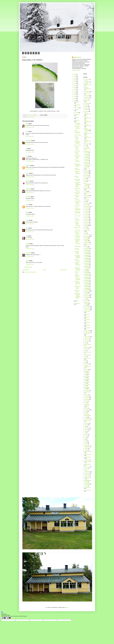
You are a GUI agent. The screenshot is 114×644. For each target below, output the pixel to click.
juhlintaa (86, 172)
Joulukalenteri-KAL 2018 (87, 152)
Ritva (27, 124)
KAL (85, 179)
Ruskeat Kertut (78, 135)
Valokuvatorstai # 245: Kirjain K (78, 288)
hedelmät (86, 111)
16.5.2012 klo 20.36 (30, 177)
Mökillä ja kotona (76, 153)
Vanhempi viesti (64, 270)
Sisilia (86, 413)
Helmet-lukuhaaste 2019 (88, 121)
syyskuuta (77, 110)
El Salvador (87, 103)
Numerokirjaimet (88, 345)
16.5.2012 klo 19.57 (30, 169)
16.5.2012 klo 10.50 (30, 136)
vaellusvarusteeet (88, 452)
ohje (85, 351)
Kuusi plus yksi (78, 145)
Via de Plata (87, 467)
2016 (75, 93)
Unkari (86, 443)
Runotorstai (87, 396)
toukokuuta (77, 120)
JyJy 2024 (87, 174)
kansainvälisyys (88, 189)
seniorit (86, 408)
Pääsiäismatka (87, 392)
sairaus (86, 401)
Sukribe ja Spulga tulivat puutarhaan (77, 224)
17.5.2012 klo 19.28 (30, 216)
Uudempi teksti (26, 270)
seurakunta (87, 410)
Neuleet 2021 (87, 328)
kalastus (86, 187)
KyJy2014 (86, 221)
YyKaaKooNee (88, 488)
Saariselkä (87, 399)
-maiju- (27, 220)
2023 (75, 80)
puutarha (86, 370)
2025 (75, 76)
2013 (75, 98)
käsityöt (86, 226)
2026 (75, 74)
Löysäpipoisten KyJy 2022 (88, 283)
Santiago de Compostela (87, 405)
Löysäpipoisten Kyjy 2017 (88, 272)
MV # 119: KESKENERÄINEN (77, 142)
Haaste (76, 130)
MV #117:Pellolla (77, 216)
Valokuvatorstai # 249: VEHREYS (78, 127)
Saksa (86, 403)
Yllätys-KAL (87, 476)
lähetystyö (87, 248)
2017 (75, 91)
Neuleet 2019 (87, 322)
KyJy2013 (86, 219)
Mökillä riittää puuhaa (77, 193)
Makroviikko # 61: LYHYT (77, 133)
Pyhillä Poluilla (77, 247)
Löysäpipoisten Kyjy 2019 (88, 278)
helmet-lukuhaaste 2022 (88, 133)
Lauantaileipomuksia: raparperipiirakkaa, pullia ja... (78, 185)
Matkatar (28, 181)
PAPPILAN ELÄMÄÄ (44, 8)
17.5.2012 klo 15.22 (30, 208)
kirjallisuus (87, 196)
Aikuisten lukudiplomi (87, 82)
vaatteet (86, 450)
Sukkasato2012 (88, 420)
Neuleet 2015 (87, 311)
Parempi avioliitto (88, 352)
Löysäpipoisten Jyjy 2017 (88, 250)
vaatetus (86, 448)
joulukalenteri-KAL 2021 (87, 160)
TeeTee (27, 261)
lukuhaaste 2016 (88, 244)
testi (85, 433)
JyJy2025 (86, 177)
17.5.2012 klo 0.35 (30, 193)
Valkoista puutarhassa (77, 161)
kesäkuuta (77, 117)
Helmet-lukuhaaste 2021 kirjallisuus (88, 130)
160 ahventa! (77, 230)
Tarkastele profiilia (76, 70)
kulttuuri (86, 205)
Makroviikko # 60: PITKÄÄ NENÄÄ (78, 165)
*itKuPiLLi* (28, 189)
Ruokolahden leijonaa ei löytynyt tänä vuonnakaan (77, 242)
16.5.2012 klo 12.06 (30, 144)
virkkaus (86, 469)
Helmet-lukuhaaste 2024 (88, 141)
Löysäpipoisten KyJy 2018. (88, 275)
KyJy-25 (86, 216)
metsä (86, 299)
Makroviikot (32, 117)
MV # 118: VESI (77, 177)
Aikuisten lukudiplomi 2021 (88, 88)
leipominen (87, 236)
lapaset (86, 229)
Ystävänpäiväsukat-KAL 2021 (88, 484)
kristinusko (87, 203)
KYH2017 (86, 214)
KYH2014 (86, 210)
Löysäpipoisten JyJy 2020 (88, 259)
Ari (26, 149)
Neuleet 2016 (87, 314)
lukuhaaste (87, 242)
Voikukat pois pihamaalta (77, 212)
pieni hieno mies (88, 358)
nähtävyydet (87, 347)
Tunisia (86, 436)
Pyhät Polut (87, 390)
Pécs (85, 356)
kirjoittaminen (87, 197)
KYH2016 (86, 213)
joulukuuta (77, 102)
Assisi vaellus (87, 101)
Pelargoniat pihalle (77, 196)
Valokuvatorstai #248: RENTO (78, 157)
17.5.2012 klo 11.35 (30, 200)
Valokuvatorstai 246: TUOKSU (78, 233)
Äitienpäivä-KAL (88, 490)
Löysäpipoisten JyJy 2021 (88, 261)
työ (85, 439)
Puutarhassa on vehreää (77, 124)
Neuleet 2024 (87, 334)
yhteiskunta (87, 475)
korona (86, 200)
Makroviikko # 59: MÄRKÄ (78, 209)
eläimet (86, 107)
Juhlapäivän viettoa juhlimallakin (77, 264)
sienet (86, 411)
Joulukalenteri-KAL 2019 (87, 155)
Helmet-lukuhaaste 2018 (88, 117)
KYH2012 (86, 208)
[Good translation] (4, 618)
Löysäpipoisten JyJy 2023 (88, 267)
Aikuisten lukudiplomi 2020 (88, 84)
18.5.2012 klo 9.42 (30, 232)
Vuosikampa (87, 473)
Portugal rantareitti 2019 (88, 366)
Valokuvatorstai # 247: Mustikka (78, 203)
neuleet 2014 (87, 310)
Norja (86, 343)
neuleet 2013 (87, 308)
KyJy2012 (86, 218)
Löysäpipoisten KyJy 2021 (88, 281)
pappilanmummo (77, 57)
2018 (75, 89)
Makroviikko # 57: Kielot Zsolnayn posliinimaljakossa (77, 296)
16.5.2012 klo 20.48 (30, 185)
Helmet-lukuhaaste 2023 (88, 137)
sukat (86, 417)
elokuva (86, 105)
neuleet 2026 (87, 338)
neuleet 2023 (87, 332)
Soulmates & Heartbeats (87, 415)
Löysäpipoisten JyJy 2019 (88, 256)
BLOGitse (28, 197)
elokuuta (77, 113)
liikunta (86, 238)
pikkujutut (28, 165)
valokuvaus (87, 460)
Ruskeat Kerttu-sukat (76, 148)
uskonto (86, 444)
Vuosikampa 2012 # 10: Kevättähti (77, 269)
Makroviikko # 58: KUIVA (77, 237)
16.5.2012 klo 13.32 (30, 161)
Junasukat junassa (77, 249)
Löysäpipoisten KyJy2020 (88, 289)
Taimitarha (87, 428)
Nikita (27, 212)
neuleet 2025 (87, 337)
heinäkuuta (77, 114)
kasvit (28, 117)
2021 (75, 84)
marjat (86, 293)
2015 (75, 95)
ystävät (86, 486)
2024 (75, 78)
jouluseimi (86, 171)
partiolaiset (87, 355)
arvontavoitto (87, 97)
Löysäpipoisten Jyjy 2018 (88, 253)
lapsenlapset (87, 230)
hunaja (86, 147)
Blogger (66, 607)
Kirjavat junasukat (77, 169)
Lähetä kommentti (28, 267)
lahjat (86, 227)
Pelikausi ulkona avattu (76, 138)
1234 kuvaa (87, 79)
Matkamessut (87, 294)
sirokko (27, 244)
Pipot (85, 362)
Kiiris (27, 132)
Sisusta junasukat (77, 199)
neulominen (87, 341)
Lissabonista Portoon (87, 240)
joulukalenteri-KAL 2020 (87, 158)
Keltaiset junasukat (77, 260)
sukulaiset (86, 423)
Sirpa (27, 228)
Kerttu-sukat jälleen (77, 291)
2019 (75, 87)
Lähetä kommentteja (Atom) (31, 272)
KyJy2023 (86, 222)
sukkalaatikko (87, 419)
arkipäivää (87, 96)
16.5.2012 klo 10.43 (30, 127)
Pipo (85, 361)
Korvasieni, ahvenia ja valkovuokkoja (77, 283)
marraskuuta (77, 105)
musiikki (86, 301)
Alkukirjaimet (87, 91)
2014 (75, 97)
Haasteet (86, 108)
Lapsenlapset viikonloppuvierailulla (77, 257)
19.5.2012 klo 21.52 (30, 257)
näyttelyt (86, 349)
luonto (86, 247)
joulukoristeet (87, 168)
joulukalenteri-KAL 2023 (87, 163)
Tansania (86, 430)
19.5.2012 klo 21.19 (30, 249)
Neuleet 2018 (87, 320)
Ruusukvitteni (77, 151)
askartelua (87, 99)
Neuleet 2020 (87, 325)
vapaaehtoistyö (88, 464)
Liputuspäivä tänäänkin (77, 180)
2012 (75, 100)
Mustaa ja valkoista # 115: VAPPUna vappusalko (77, 277)
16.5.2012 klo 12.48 (30, 152)
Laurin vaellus (87, 235)
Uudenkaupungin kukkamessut (88, 446)
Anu (27, 236)
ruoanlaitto (87, 398)
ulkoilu (86, 441)
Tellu (27, 156)
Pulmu (27, 205)
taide (85, 426)
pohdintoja (87, 364)
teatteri (86, 431)
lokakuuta (77, 108)
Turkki (86, 438)
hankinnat (86, 110)
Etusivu (45, 270)
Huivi (85, 146)
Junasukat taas (77, 273)
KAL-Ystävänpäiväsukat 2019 (88, 184)
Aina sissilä (28, 253)
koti (85, 202)
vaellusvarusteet (88, 454)
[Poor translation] (9, 618)
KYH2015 (86, 211)
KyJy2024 (86, 224)
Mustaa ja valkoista (86, 303)
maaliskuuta (77, 303)
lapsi (85, 233)
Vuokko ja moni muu (77, 219)
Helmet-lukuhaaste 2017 (88, 113)
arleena (27, 173)
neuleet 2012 (87, 307)
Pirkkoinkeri (28, 141)
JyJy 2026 (87, 175)
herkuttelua (87, 144)
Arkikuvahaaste (88, 93)
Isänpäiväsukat (88, 149)
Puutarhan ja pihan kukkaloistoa (77, 173)
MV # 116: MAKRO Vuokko (77, 253)
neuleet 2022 (87, 331)
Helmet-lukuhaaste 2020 (88, 125)
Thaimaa (86, 435)
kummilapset (87, 206)
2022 (75, 82)
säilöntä (86, 425)
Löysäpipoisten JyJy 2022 (88, 264)
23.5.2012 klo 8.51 (30, 264)
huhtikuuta (77, 300)
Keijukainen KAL (88, 193)
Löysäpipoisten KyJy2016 (88, 286)
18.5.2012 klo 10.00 (30, 240)
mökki (86, 305)
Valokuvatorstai (88, 457)
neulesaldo (87, 340)
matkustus (87, 296)
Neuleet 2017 (87, 317)
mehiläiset (87, 297)
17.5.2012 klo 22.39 (30, 224)
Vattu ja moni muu (77, 206)
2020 (75, 86)
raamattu (86, 395)
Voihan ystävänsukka (87, 471)
